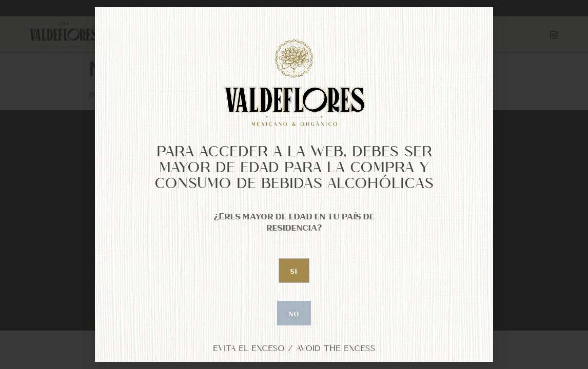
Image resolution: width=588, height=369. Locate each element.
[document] (294, 184)
